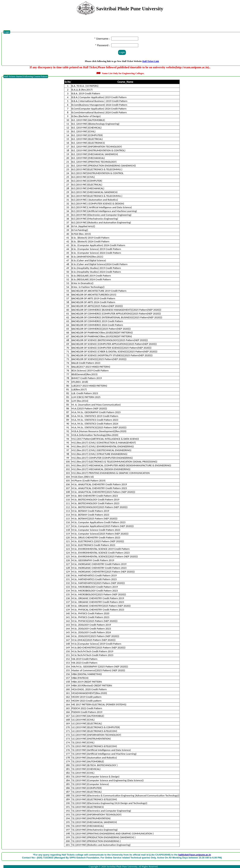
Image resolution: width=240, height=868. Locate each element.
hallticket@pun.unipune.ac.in (195, 855)
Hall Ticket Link (151, 61)
